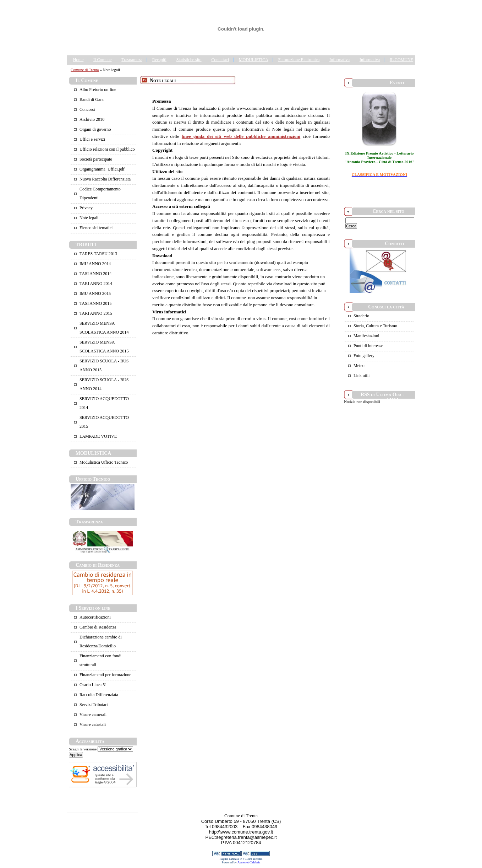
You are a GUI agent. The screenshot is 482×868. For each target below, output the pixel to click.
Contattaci (220, 60)
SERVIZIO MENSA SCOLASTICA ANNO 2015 (104, 347)
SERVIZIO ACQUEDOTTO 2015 (104, 422)
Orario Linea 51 (93, 685)
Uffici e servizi (92, 139)
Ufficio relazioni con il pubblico (107, 149)
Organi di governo (95, 129)
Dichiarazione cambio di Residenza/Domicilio (101, 641)
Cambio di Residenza (98, 627)
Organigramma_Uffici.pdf (102, 169)
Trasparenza (132, 60)
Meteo (359, 366)
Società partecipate (96, 159)
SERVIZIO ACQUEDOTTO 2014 (104, 403)
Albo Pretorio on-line (98, 90)
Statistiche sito (189, 60)
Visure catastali (93, 724)
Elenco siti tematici (96, 228)
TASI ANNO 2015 (95, 303)
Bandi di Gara (92, 99)
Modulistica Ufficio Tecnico (104, 462)
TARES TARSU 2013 (98, 254)
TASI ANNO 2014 (95, 274)
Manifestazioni (366, 336)
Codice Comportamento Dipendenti (100, 193)
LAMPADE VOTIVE (98, 436)
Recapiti (159, 60)
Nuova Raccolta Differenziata (105, 179)
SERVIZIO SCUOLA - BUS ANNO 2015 (104, 365)
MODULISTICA (254, 60)
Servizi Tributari (94, 705)
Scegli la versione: (83, 749)
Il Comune (102, 60)
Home (78, 60)
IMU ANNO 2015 (95, 293)
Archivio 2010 (92, 119)
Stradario (361, 316)
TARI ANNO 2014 (96, 284)
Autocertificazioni (95, 617)
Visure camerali (93, 715)
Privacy (86, 208)
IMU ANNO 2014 (95, 264)
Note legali (89, 218)
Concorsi (87, 109)
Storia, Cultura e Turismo (375, 326)
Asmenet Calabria (249, 862)
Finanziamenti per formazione (105, 675)
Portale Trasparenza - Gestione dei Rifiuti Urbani (268, 68)
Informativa (339, 60)
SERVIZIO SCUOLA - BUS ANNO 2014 (104, 384)
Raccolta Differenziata (99, 695)
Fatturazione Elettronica (299, 60)
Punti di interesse (368, 346)
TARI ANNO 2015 (96, 313)
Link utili (361, 376)
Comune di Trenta (85, 70)
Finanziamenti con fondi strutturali (100, 660)
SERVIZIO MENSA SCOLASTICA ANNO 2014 (104, 328)
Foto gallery (364, 356)
